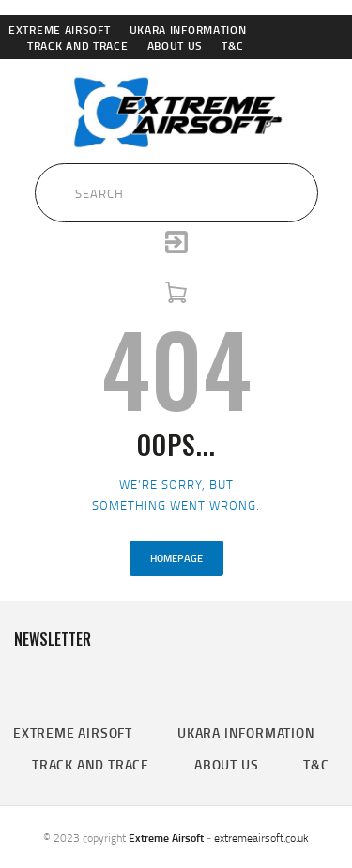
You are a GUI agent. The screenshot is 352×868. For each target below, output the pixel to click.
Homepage (176, 558)
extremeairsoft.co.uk (261, 838)
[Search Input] (176, 192)
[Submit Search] (27, 188)
